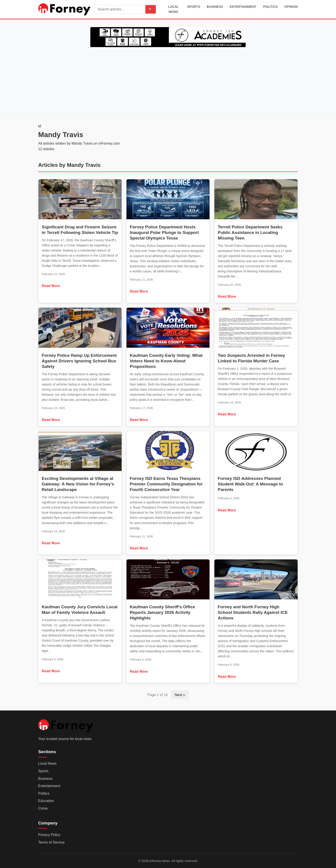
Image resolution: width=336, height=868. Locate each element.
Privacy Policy (49, 835)
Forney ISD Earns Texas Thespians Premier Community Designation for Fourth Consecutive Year (166, 484)
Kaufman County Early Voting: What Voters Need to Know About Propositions (166, 361)
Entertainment (243, 7)
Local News (173, 9)
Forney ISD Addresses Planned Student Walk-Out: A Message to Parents (250, 484)
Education (46, 801)
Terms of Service (51, 842)
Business (215, 7)
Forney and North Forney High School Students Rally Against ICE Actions (253, 612)
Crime (43, 808)
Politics (271, 7)
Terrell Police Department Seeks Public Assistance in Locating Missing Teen (250, 232)
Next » (180, 695)
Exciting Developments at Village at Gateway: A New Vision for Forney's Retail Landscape (78, 484)
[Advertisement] (168, 82)
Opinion (291, 7)
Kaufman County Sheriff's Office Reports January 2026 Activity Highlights (163, 612)
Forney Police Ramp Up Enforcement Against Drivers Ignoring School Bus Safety (79, 361)
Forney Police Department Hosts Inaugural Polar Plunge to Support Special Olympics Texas (164, 232)
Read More (51, 286)
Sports (194, 7)
